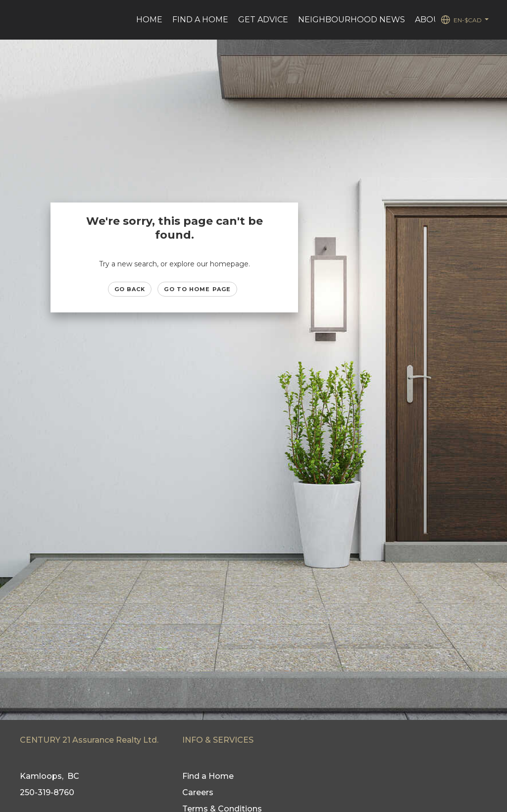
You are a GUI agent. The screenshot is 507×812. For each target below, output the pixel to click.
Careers (198, 792)
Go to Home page (197, 289)
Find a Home (200, 20)
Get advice (263, 20)
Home (149, 20)
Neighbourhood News (352, 20)
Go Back (130, 289)
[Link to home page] (19, 20)
